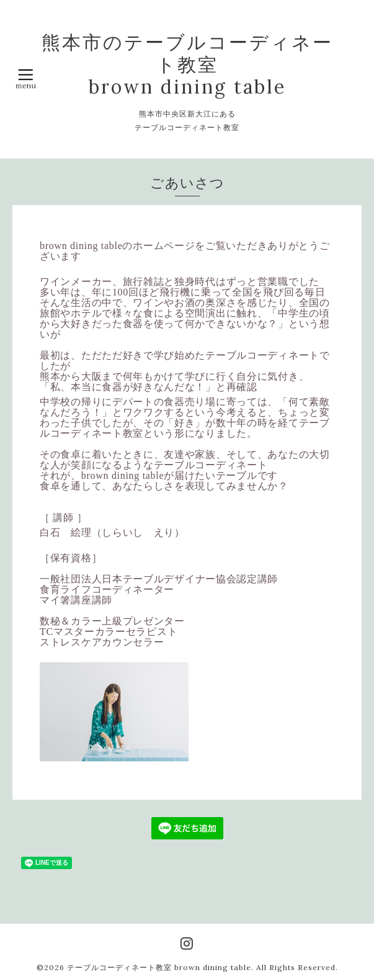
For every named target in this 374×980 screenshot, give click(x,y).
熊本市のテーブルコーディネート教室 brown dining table (187, 64)
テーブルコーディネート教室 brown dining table (159, 967)
